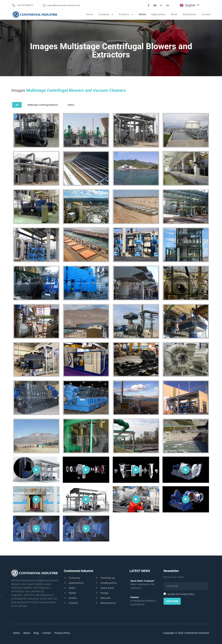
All (17, 105)
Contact (206, 14)
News (174, 14)
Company (106, 14)
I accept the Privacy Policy (180, 594)
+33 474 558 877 (25, 5)
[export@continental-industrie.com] (44, 5)
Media (142, 14)
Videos (71, 105)
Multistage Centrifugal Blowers (43, 105)
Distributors (189, 14)
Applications (158, 14)
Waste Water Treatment (142, 581)
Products (126, 14)
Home (90, 14)
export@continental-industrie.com (64, 5)
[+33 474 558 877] (14, 5)
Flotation (135, 597)
